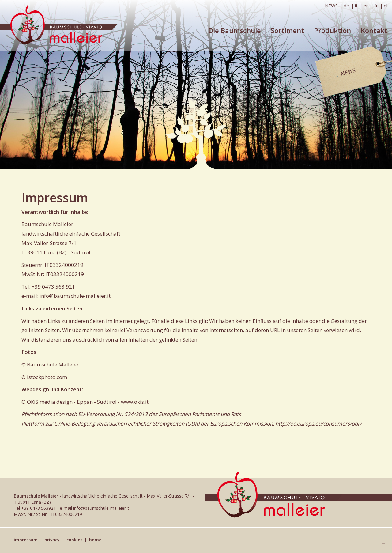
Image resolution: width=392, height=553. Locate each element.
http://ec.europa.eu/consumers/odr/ (318, 424)
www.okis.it (135, 402)
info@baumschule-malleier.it (75, 296)
